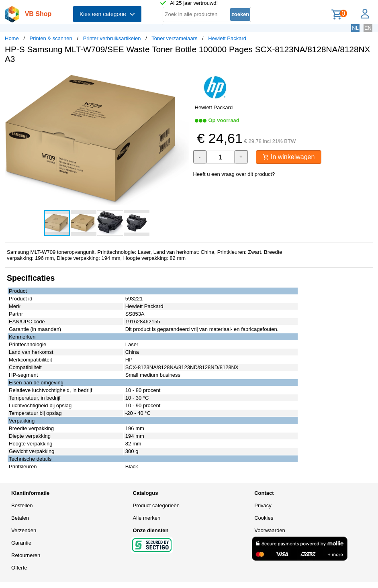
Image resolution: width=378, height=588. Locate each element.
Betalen (20, 518)
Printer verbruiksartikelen (112, 38)
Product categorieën (156, 505)
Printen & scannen (51, 38)
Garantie (21, 543)
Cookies (264, 518)
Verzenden (24, 530)
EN (368, 28)
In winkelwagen (289, 157)
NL (355, 28)
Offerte (19, 568)
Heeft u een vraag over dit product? (234, 174)
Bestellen (22, 505)
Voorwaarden (270, 530)
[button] (182, 78)
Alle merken (147, 518)
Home (12, 38)
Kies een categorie (107, 14)
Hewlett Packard (227, 38)
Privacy (263, 505)
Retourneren (26, 555)
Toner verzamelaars (174, 38)
